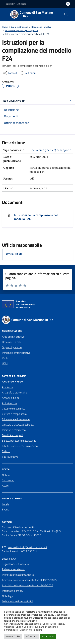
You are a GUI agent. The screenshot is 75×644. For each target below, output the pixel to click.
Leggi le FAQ (9, 559)
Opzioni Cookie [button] (13, 636)
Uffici (5, 363)
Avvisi (5, 486)
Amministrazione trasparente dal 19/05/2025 (28, 585)
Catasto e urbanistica (14, 408)
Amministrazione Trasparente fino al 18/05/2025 (29, 580)
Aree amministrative (13, 337)
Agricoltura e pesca (13, 382)
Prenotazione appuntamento (18, 575)
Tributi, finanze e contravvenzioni (20, 446)
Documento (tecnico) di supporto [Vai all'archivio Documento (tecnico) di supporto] (50, 150)
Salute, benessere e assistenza (19, 441)
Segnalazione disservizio (15, 564)
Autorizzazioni (10, 403)
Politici (6, 358)
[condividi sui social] (10, 73)
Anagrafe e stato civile (14, 392)
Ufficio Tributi (14, 254)
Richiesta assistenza (13, 569)
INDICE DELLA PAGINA (37, 101)
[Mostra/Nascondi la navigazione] (4, 14)
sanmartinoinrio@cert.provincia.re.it (27, 547)
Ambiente (7, 387)
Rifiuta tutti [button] (31, 636)
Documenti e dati (11, 342)
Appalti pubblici (10, 398)
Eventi (6, 509)
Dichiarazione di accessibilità (18, 601)
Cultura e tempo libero (14, 414)
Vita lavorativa (10, 457)
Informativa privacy (13, 591)
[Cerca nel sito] (66, 14)
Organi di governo (12, 347)
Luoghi (6, 504)
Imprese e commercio (14, 430)
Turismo (6, 451)
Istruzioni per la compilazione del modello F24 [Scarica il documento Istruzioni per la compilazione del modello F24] (36, 217)
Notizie (6, 475)
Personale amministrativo (16, 353)
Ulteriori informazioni (31, 630)
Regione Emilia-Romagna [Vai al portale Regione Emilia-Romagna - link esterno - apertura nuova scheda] (16, 4)
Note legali (8, 596)
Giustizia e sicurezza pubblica (18, 425)
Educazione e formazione (16, 419)
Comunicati (8, 480)
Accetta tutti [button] (48, 636)
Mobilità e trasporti (12, 435)
